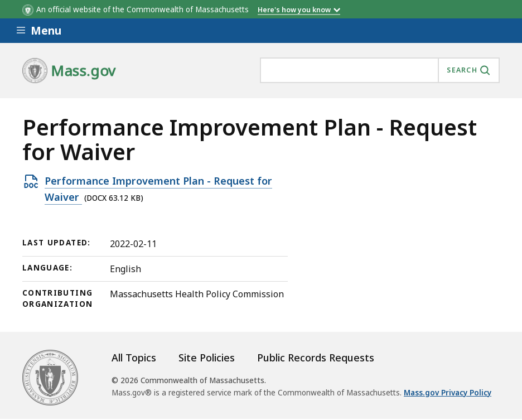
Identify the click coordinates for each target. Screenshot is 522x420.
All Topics (134, 358)
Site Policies (207, 358)
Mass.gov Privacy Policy (448, 393)
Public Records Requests (316, 358)
